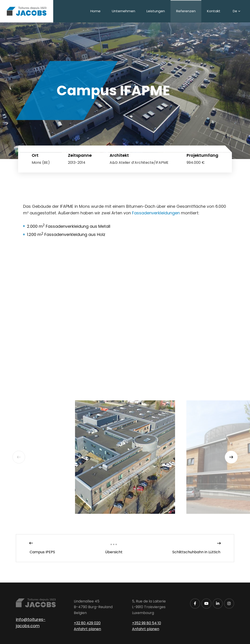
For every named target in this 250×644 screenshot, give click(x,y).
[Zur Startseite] (27, 11)
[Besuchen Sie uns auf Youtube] (206, 604)
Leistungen (156, 11)
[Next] (231, 457)
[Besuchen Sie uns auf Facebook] (195, 604)
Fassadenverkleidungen (156, 213)
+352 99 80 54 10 (147, 623)
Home (95, 11)
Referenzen (186, 11)
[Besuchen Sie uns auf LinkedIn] (218, 604)
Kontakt (214, 11)
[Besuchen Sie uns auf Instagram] (229, 604)
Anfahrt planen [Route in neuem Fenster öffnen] (87, 629)
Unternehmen (124, 11)
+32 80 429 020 (87, 623)
